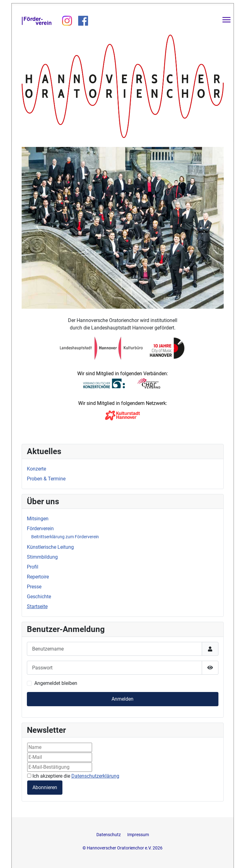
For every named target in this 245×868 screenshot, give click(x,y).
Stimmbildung (42, 557)
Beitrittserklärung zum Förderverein (65, 537)
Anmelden (122, 699)
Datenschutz (109, 835)
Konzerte (36, 469)
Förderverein (40, 529)
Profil (33, 567)
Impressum (138, 835)
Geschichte (39, 597)
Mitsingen (38, 519)
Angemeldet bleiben (56, 683)
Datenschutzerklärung (95, 776)
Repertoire (38, 577)
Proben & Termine (46, 479)
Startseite (37, 606)
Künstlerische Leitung (50, 547)
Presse (34, 587)
